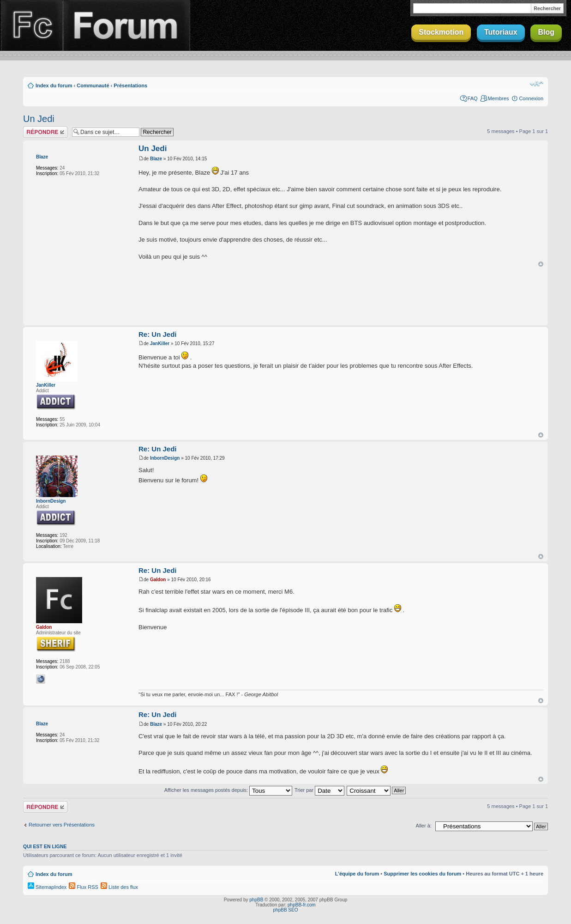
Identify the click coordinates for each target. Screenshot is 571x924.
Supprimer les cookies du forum (422, 874)
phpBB (256, 900)
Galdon (44, 627)
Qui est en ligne (45, 846)
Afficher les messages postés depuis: (228, 790)
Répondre (45, 132)
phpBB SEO (286, 910)
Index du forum (54, 85)
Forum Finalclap (126, 25)
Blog (546, 32)
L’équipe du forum (357, 874)
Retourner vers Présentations (62, 825)
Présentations (130, 85)
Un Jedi (39, 119)
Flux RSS (84, 887)
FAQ (473, 98)
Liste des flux (119, 887)
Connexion (531, 98)
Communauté (93, 85)
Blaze (42, 157)
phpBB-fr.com (302, 905)
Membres (499, 98)
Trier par (319, 790)
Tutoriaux (501, 32)
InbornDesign (51, 501)
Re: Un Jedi (158, 334)
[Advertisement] (286, 297)
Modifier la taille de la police (537, 84)
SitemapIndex (47, 887)
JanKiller (46, 385)
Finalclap (31, 25)
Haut (541, 264)
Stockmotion (441, 32)
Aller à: (424, 826)
